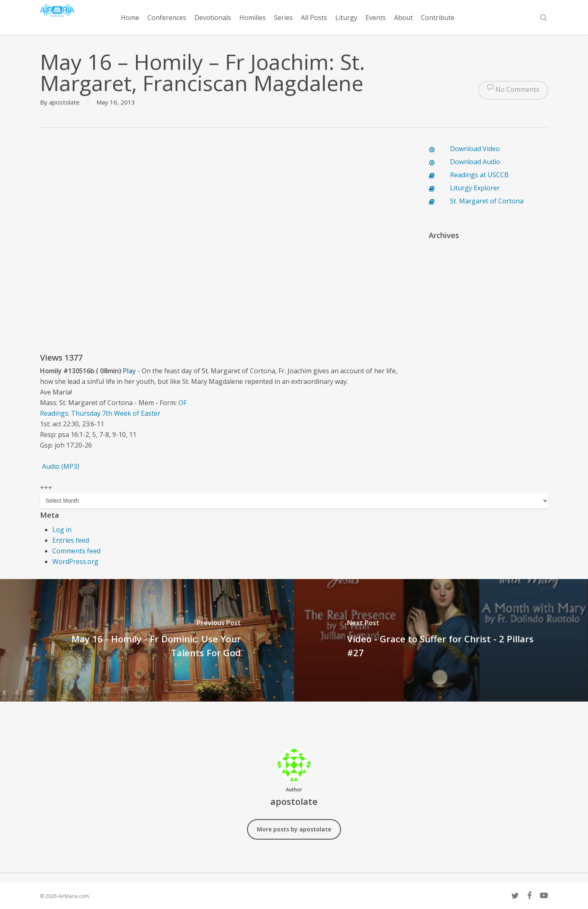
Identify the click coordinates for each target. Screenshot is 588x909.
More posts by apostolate (294, 829)
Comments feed (76, 551)
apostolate (64, 102)
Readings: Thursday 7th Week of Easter (100, 413)
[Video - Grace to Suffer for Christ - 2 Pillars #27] (441, 640)
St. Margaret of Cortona (487, 201)
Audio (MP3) (61, 466)
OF (183, 403)
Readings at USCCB (479, 175)
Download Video (475, 149)
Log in (62, 530)
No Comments (513, 90)
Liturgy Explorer (475, 188)
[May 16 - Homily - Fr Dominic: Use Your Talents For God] (147, 640)
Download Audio (475, 162)
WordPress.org (75, 561)
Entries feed (71, 540)
